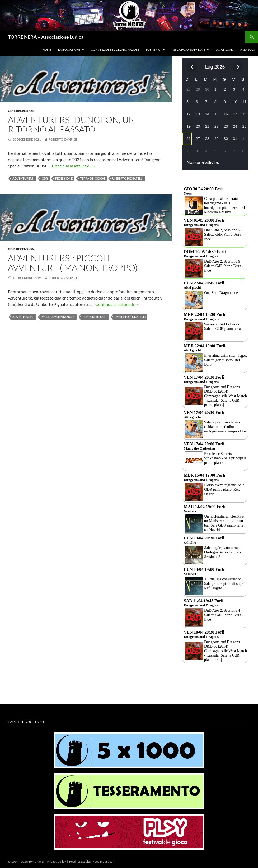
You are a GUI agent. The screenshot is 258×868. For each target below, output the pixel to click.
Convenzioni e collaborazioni (115, 49)
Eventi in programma (26, 722)
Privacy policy (56, 862)
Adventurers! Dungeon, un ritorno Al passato (72, 124)
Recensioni (26, 111)
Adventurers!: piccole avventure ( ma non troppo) (73, 263)
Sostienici (153, 49)
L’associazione (69, 49)
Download (224, 49)
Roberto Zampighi (64, 139)
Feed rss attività (80, 862)
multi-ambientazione (58, 317)
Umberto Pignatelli (128, 178)
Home (47, 49)
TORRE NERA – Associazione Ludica (46, 37)
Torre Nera (36, 862)
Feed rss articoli (104, 862)
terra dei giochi (92, 178)
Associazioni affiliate (188, 49)
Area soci (247, 49)
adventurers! (23, 178)
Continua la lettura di (74, 166)
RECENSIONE (64, 178)
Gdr (11, 111)
